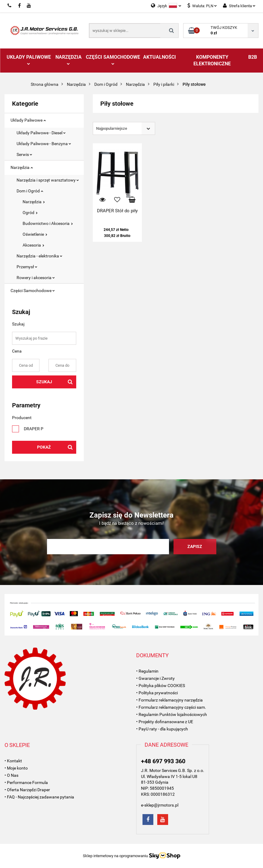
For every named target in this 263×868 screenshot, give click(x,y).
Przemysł (27, 267)
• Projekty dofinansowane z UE (165, 722)
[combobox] (124, 128)
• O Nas (11, 775)
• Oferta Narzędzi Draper (27, 790)
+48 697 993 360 (163, 761)
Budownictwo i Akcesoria (48, 223)
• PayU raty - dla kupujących (162, 729)
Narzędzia (69, 60)
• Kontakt (13, 761)
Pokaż (44, 447)
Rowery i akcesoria (36, 278)
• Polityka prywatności (157, 693)
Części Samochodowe (113, 60)
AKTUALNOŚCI (160, 57)
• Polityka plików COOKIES (161, 686)
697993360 (10, 6)
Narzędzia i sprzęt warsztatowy (48, 180)
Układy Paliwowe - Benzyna (44, 144)
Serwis (24, 154)
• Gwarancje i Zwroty (155, 678)
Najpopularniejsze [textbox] (112, 128)
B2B (253, 57)
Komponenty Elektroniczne (212, 60)
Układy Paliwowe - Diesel (41, 133)
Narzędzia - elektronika (39, 256)
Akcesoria (33, 245)
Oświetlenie (35, 234)
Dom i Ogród (30, 191)
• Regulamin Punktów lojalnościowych (172, 714)
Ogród (30, 213)
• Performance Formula (26, 782)
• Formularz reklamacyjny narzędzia (169, 700)
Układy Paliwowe (29, 60)
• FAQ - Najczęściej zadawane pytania (39, 797)
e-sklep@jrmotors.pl (160, 805)
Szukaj (44, 382)
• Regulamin (147, 671)
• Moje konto (16, 768)
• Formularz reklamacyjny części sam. (171, 707)
